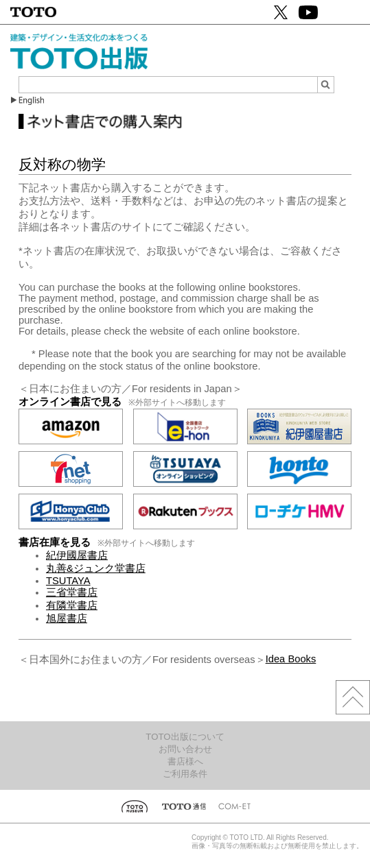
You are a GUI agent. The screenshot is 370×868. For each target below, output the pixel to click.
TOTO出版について (185, 737)
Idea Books (291, 659)
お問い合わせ (185, 749)
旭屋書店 (67, 618)
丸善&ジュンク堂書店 (96, 568)
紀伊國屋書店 (77, 555)
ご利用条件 (185, 774)
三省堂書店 (72, 592)
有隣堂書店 (72, 605)
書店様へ (185, 761)
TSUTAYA (68, 581)
